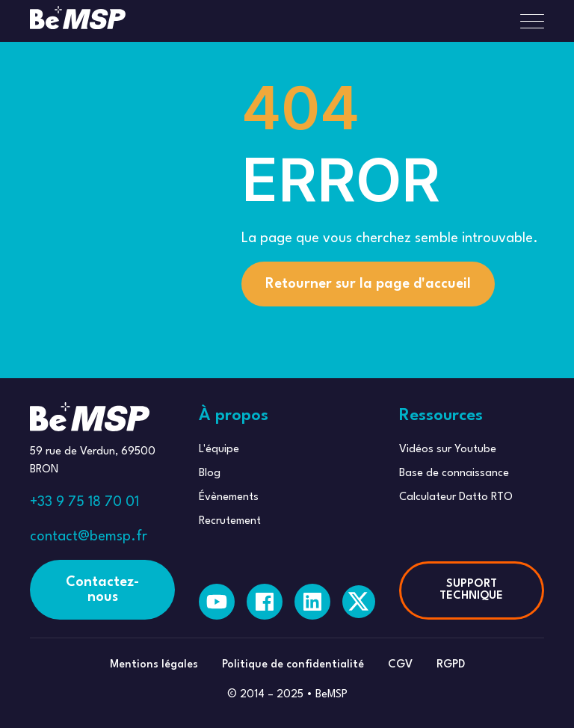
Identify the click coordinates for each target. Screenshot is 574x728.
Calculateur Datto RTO (456, 497)
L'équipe (219, 450)
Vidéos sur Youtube (448, 450)
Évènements (229, 497)
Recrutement (230, 521)
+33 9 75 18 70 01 (84, 502)
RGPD (451, 665)
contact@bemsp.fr (89, 537)
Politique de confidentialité (293, 665)
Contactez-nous (102, 590)
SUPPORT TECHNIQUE (471, 590)
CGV (400, 665)
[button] (526, 21)
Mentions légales (154, 665)
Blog (210, 473)
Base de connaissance (454, 473)
